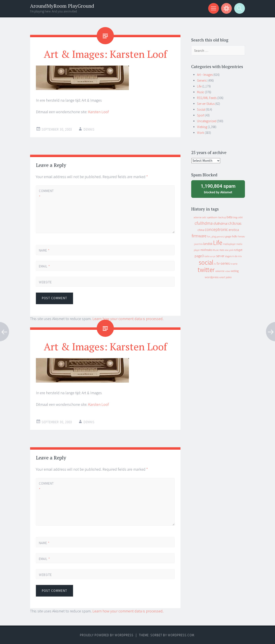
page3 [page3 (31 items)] (199, 256)
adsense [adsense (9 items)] (198, 217)
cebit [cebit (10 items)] (240, 217)
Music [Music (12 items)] (216, 250)
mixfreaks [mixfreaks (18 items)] (206, 250)
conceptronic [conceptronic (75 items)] (216, 229)
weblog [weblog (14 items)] (235, 271)
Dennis (89, 129)
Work (201, 133)
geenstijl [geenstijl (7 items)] (221, 237)
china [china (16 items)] (201, 230)
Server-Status (206, 104)
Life (199, 86)
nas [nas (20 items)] (222, 250)
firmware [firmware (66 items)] (199, 236)
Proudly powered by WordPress (107, 635)
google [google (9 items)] (228, 237)
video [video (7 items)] (228, 271)
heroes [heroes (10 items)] (241, 236)
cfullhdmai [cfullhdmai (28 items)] (220, 224)
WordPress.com (181, 635)
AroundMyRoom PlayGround (62, 6)
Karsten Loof (98, 112)
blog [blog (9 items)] (235, 217)
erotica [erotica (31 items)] (234, 230)
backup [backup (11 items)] (222, 217)
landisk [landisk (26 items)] (208, 244)
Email (44, 266)
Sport (201, 115)
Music (201, 92)
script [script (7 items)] (213, 256)
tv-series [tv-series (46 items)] (223, 263)
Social (201, 109)
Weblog (202, 127)
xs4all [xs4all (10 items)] (222, 277)
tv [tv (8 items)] (215, 264)
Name (44, 250)
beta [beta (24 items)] (230, 217)
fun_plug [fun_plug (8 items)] (212, 237)
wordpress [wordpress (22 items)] (212, 277)
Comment (46, 194)
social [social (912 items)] (206, 262)
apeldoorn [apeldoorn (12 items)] (212, 217)
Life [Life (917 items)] (218, 243)
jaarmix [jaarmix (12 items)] (198, 244)
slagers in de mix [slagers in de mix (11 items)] (233, 256)
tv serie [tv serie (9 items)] (234, 264)
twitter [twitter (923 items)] (206, 270)
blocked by (218, 189)
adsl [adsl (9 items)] (204, 217)
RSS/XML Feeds (207, 98)
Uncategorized (207, 121)
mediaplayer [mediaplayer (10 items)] (229, 244)
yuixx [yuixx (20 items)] (229, 277)
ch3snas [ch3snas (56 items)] (235, 223)
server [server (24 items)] (220, 256)
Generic (202, 80)
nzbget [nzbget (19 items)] (238, 250)
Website (45, 282)
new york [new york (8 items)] (229, 250)
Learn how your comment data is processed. (128, 319)
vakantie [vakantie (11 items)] (220, 271)
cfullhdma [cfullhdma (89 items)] (204, 223)
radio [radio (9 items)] (207, 256)
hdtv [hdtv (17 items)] (235, 236)
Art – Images (205, 75)
